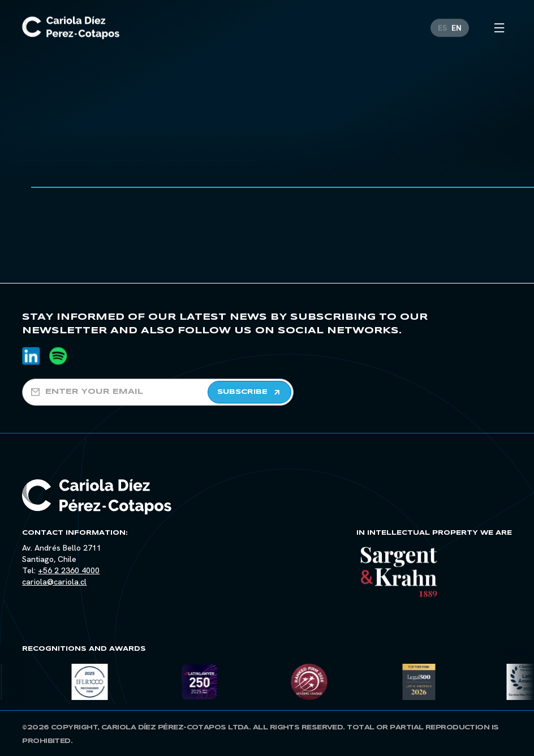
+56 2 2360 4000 (69, 570)
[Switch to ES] (442, 18)
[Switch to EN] (457, 18)
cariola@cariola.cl (54, 582)
